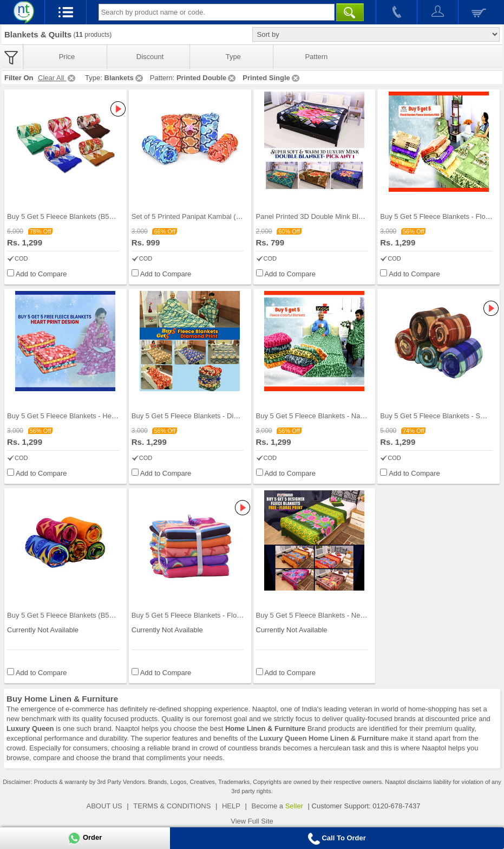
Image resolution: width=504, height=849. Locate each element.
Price (67, 57)
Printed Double (207, 78)
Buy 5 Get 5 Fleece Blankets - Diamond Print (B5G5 (213, 416)
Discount (150, 57)
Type (233, 57)
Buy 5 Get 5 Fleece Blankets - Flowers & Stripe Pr (210, 615)
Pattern (316, 57)
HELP (231, 806)
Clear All (57, 78)
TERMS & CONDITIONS (172, 806)
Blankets (125, 78)
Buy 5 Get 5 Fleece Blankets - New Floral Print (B (333, 615)
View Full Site (252, 821)
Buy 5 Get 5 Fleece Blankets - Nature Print (323, 416)
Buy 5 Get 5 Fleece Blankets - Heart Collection (80, 416)
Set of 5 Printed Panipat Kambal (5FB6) (193, 216)
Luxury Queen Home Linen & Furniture (324, 738)
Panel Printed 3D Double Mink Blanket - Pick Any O (336, 216)
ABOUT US (104, 806)
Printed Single (271, 78)
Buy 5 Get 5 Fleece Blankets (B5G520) (68, 615)
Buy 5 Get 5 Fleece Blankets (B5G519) (68, 216)
